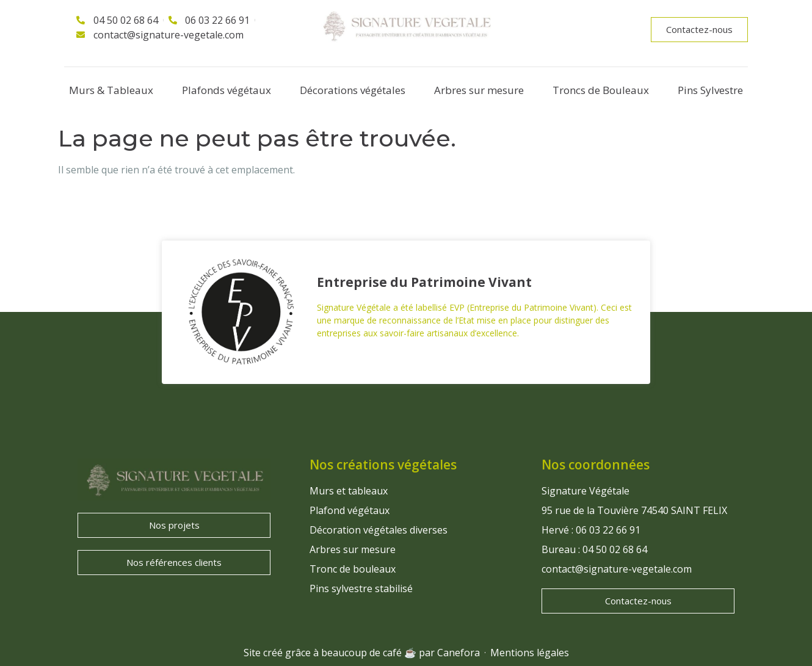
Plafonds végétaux (227, 90)
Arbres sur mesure (479, 90)
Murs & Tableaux (111, 90)
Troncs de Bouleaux (601, 90)
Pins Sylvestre (710, 90)
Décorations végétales (353, 90)
